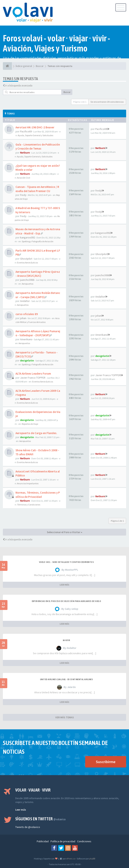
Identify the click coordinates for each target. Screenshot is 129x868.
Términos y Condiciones (29, 505)
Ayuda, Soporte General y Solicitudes (36, 135)
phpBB (92, 859)
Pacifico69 (26, 131)
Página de (80, 102)
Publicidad (43, 841)
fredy (23, 195)
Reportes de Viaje (30, 424)
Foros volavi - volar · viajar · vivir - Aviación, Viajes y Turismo (57, 43)
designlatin (27, 360)
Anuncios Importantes (28, 483)
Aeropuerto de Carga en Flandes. (36, 433)
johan (23, 318)
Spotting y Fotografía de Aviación (38, 241)
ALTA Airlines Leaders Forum (33, 374)
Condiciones (84, 841)
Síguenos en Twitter (40, 819)
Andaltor (25, 301)
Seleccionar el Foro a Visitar (65, 532)
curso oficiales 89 (27, 314)
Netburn (25, 153)
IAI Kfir (66, 640)
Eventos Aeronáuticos (27, 263)
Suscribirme (106, 762)
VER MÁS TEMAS (65, 717)
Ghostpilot (26, 259)
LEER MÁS (64, 585)
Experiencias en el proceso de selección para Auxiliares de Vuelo (67, 601)
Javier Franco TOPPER (33, 378)
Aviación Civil (24, 178)
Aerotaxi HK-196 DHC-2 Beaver (35, 127)
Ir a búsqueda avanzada (19, 85)
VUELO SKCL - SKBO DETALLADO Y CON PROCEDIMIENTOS (66, 562)
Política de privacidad (63, 841)
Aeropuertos (28, 284)
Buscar (67, 92)
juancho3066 (27, 280)
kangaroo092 (28, 237)
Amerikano (26, 339)
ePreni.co (71, 859)
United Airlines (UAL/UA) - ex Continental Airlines (66, 679)
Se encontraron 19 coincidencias (107, 102)
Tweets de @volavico (28, 827)
